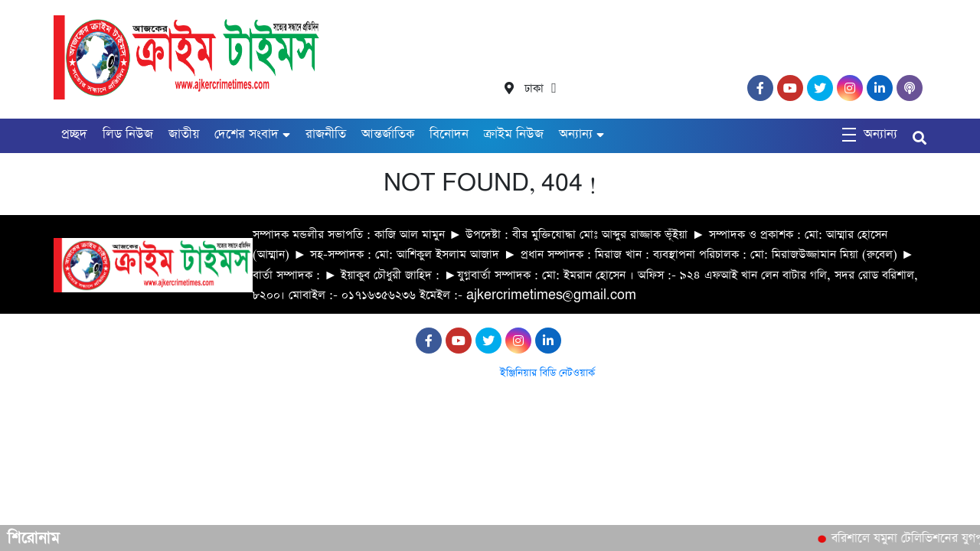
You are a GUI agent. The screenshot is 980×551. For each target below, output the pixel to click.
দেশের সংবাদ (247, 134)
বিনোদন (449, 134)
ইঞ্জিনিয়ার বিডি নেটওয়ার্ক (547, 373)
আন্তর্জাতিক (388, 134)
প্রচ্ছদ (74, 134)
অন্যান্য (576, 134)
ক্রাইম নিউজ (514, 134)
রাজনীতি (326, 134)
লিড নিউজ (128, 134)
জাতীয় (184, 134)
